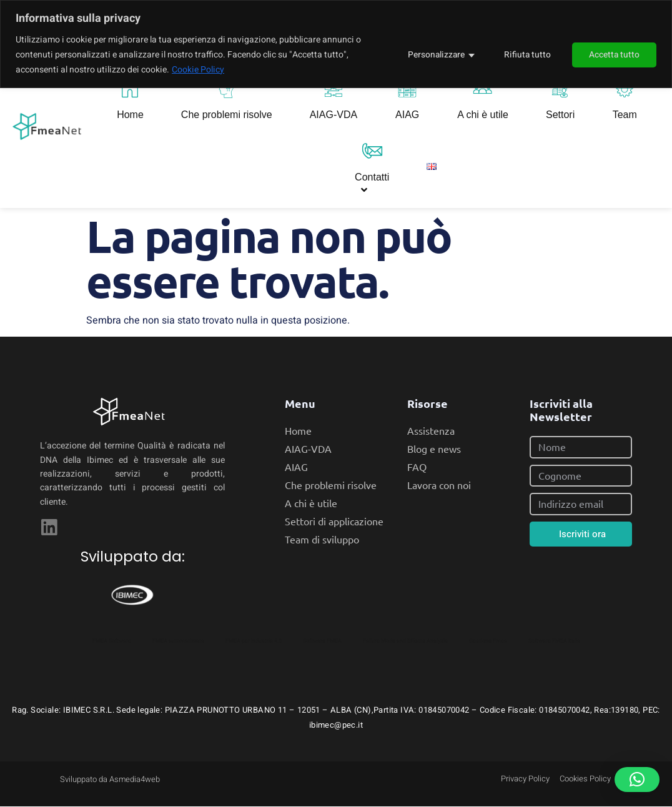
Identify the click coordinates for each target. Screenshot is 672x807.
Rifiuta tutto (526, 55)
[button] (637, 780)
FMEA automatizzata (178, 641)
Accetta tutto (614, 55)
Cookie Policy (198, 70)
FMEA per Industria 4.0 (254, 641)
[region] (336, 44)
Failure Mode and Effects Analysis (405, 641)
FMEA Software (112, 641)
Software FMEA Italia (554, 641)
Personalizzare (433, 55)
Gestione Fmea (488, 641)
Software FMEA (322, 641)
